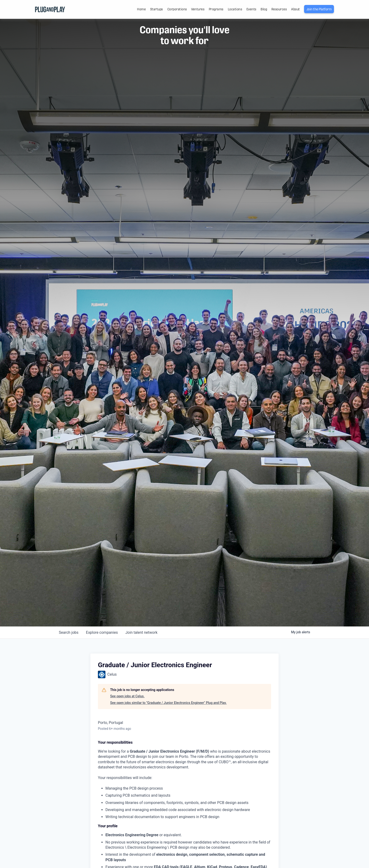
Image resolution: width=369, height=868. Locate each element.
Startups (156, 9)
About (295, 9)
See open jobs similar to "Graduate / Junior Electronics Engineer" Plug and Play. (168, 703)
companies (102, 632)
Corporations (177, 9)
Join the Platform (319, 9)
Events (251, 9)
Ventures (198, 9)
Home (141, 9)
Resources (279, 9)
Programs (216, 9)
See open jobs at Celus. (127, 696)
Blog (264, 9)
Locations (235, 9)
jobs (69, 632)
